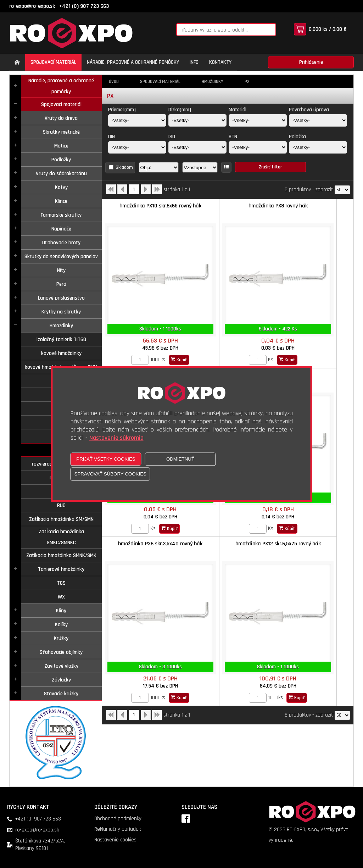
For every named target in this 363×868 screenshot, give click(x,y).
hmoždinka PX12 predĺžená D (144, 349)
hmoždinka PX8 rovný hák (227, 206)
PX (247, 82)
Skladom (124, 167)
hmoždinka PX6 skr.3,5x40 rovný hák (228, 353)
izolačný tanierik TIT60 (61, 340)
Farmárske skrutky (61, 215)
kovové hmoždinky (61, 353)
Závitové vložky (61, 666)
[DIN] (137, 147)
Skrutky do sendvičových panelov (61, 257)
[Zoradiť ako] (200, 167)
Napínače (61, 229)
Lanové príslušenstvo (61, 298)
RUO (61, 505)
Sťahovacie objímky (61, 652)
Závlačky (61, 680)
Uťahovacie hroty (61, 243)
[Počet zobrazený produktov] (342, 190)
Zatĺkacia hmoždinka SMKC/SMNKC (61, 537)
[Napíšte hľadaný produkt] (217, 30)
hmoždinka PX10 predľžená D (311, 206)
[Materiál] (258, 120)
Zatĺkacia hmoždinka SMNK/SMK (61, 555)
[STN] (258, 147)
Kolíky (61, 625)
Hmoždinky (61, 326)
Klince (61, 201)
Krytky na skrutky (61, 312)
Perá (61, 284)
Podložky (61, 160)
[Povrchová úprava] (318, 120)
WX (61, 597)
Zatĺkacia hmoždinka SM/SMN (61, 519)
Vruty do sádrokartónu (61, 174)
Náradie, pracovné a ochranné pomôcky (61, 86)
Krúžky (61, 638)
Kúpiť (162, 334)
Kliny (61, 611)
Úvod (114, 82)
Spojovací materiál (61, 104)
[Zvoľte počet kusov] (123, 334)
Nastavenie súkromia (116, 438)
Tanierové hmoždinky (61, 569)
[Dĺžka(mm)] (197, 120)
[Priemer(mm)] (137, 120)
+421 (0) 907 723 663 (84, 6)
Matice (61, 146)
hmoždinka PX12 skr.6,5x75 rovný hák (311, 353)
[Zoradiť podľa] (159, 167)
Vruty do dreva (61, 118)
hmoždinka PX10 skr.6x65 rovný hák (144, 210)
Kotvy (61, 187)
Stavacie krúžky (61, 694)
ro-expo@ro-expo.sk (32, 6)
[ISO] (197, 147)
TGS (61, 583)
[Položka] (318, 147)
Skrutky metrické (61, 132)
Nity (61, 270)
